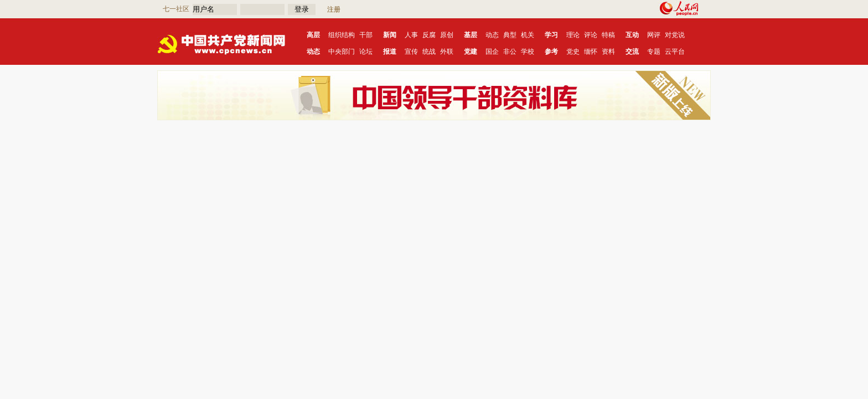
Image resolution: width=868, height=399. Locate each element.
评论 (591, 35)
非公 (510, 52)
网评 (654, 35)
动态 (492, 35)
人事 (411, 35)
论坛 (366, 52)
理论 (573, 35)
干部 (366, 35)
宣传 (411, 52)
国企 (492, 52)
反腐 (429, 35)
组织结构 (342, 35)
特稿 (608, 35)
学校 (528, 52)
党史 (573, 52)
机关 (528, 35)
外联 (447, 52)
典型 (510, 35)
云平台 (675, 52)
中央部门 (342, 52)
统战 (429, 52)
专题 (654, 52)
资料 (608, 52)
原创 (447, 35)
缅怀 (591, 52)
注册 (334, 9)
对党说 (675, 35)
